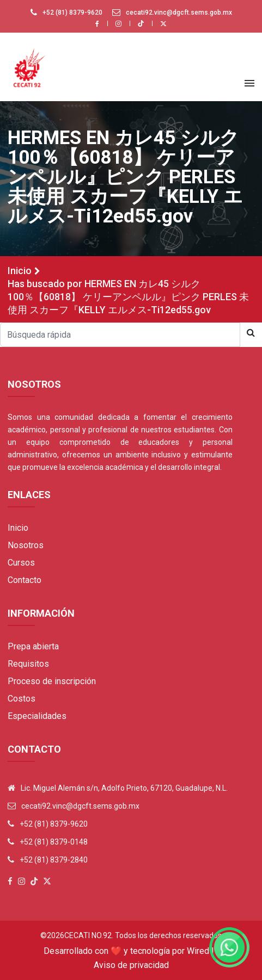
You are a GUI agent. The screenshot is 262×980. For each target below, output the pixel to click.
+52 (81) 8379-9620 (72, 13)
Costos (22, 699)
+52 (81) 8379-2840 (54, 860)
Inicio (20, 271)
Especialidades (37, 716)
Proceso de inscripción (52, 681)
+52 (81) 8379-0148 (54, 842)
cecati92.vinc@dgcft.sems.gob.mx (179, 13)
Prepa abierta (33, 646)
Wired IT (203, 951)
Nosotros (26, 545)
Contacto (25, 580)
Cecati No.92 (88, 935)
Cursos (21, 563)
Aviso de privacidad (131, 965)
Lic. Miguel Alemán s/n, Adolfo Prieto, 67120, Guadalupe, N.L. (124, 788)
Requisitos (28, 664)
